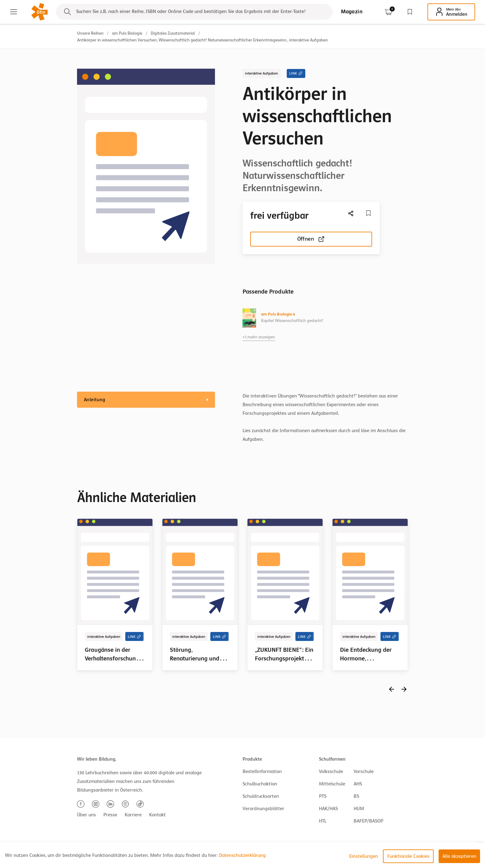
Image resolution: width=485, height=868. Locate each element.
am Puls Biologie (127, 33)
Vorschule (364, 771)
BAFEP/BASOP (368, 821)
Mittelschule (332, 784)
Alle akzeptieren (459, 856)
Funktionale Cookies (408, 856)
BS (356, 796)
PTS (323, 796)
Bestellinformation (262, 771)
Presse (110, 815)
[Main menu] (14, 12)
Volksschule (331, 771)
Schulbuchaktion (260, 784)
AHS (358, 784)
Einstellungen (364, 856)
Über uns (86, 815)
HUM (359, 809)
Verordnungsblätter (263, 809)
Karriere (133, 815)
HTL (323, 821)
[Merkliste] (368, 213)
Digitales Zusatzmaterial (173, 33)
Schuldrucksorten (261, 796)
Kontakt (157, 815)
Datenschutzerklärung (242, 855)
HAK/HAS (328, 809)
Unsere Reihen (90, 33)
